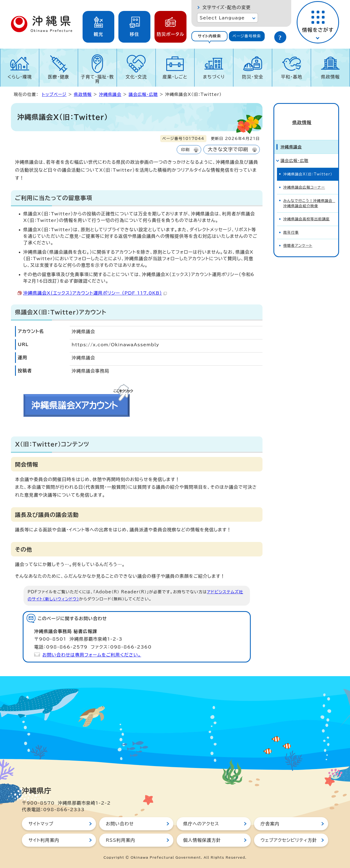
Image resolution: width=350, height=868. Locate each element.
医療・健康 (59, 77)
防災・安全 (253, 77)
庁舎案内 (270, 824)
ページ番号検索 (247, 36)
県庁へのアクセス (201, 824)
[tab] (209, 36)
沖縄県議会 (110, 94)
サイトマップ (41, 824)
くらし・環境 (20, 77)
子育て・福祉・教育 (97, 79)
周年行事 (291, 223)
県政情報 (330, 77)
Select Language (222, 18)
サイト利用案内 (44, 840)
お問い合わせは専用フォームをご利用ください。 (92, 655)
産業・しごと (175, 77)
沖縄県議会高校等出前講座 (307, 210)
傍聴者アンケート (298, 237)
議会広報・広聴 (143, 94)
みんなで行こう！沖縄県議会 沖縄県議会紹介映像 (309, 194)
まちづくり (214, 77)
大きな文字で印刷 (228, 149)
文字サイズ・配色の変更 (227, 7)
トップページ (54, 94)
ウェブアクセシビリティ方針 (289, 840)
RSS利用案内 (120, 840)
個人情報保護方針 (202, 840)
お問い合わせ (120, 824)
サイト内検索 (209, 36)
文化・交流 (136, 77)
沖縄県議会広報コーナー (304, 179)
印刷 (185, 150)
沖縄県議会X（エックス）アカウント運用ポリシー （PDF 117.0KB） (95, 293)
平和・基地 (291, 77)
